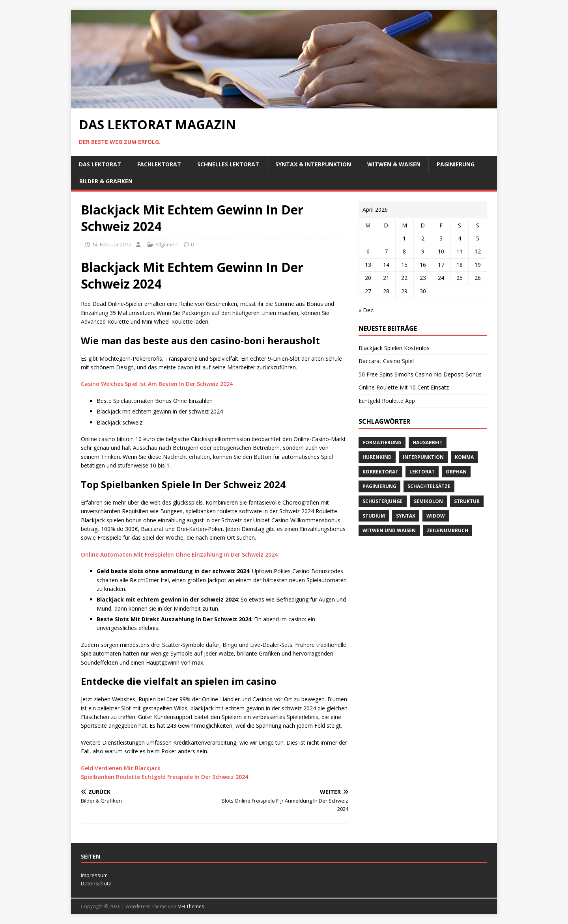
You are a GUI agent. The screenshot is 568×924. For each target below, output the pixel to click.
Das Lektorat (100, 164)
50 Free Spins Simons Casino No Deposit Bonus (420, 374)
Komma (464, 457)
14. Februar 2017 (111, 244)
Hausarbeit (428, 442)
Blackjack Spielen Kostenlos (394, 348)
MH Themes (191, 906)
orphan (456, 472)
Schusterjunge (383, 501)
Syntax (406, 516)
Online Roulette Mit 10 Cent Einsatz (404, 387)
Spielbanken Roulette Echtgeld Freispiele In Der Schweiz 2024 (164, 777)
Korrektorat (380, 472)
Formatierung (382, 442)
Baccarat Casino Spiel (386, 361)
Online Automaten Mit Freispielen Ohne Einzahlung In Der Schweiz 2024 (179, 554)
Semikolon (428, 501)
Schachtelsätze (429, 486)
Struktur (467, 501)
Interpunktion (423, 457)
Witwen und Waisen (389, 530)
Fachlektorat (159, 164)
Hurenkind (377, 457)
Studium (374, 516)
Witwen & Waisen (394, 164)
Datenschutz (96, 883)
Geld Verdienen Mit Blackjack (121, 768)
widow (436, 516)
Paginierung (456, 164)
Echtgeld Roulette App (387, 401)
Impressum (94, 875)
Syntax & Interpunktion (313, 164)
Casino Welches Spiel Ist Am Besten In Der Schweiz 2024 (157, 384)
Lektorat (422, 472)
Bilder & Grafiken (106, 181)
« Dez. (366, 310)
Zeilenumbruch (447, 530)
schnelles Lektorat (228, 164)
